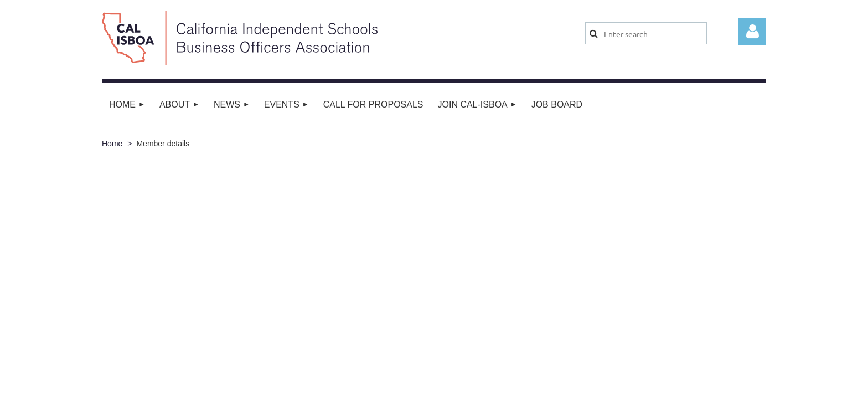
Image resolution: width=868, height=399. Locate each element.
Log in (752, 32)
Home (112, 144)
